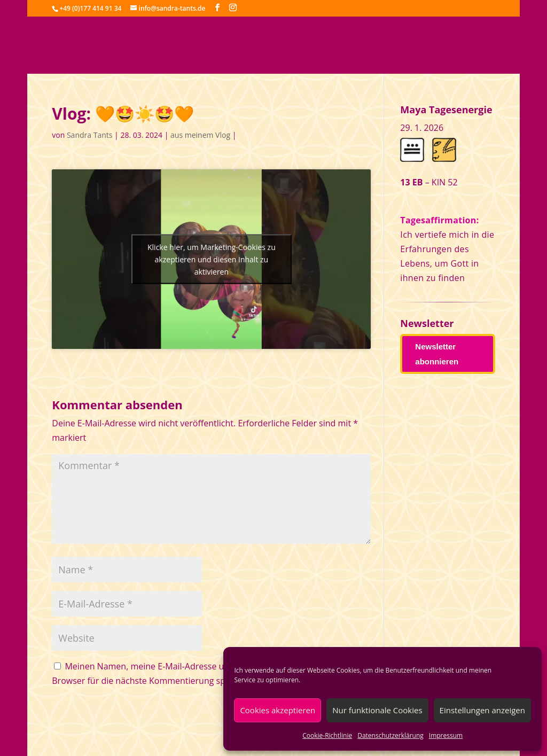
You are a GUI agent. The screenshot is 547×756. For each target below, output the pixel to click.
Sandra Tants (89, 135)
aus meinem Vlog (200, 135)
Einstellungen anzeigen (482, 710)
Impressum (446, 735)
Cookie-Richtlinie (327, 735)
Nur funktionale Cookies (377, 710)
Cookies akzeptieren (278, 710)
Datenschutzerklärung (390, 735)
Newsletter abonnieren (437, 354)
